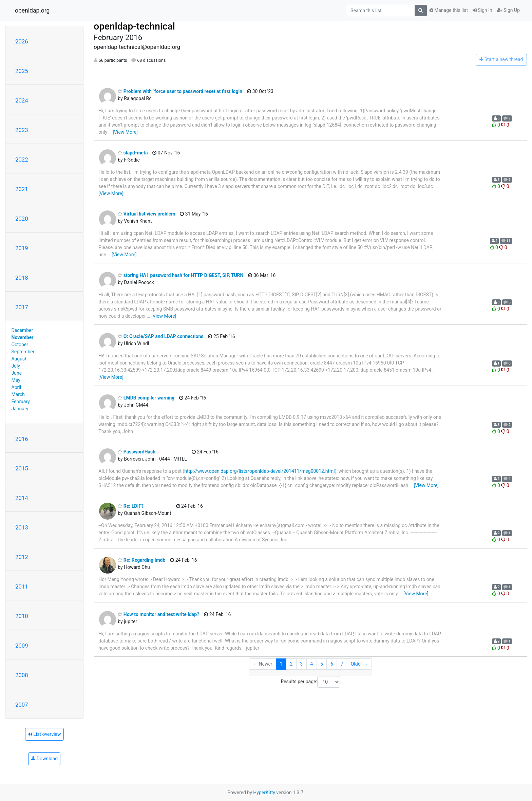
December (22, 330)
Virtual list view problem (146, 214)
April (16, 387)
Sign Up (508, 10)
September (23, 352)
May (16, 380)
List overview (44, 734)
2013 (22, 527)
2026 (22, 41)
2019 (22, 248)
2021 (22, 189)
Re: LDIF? (131, 506)
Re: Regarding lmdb (141, 560)
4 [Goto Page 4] (311, 664)
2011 (22, 586)
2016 (22, 439)
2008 (22, 675)
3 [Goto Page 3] (301, 664)
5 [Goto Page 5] (322, 664)
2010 (22, 616)
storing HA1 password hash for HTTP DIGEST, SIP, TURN (180, 275)
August (19, 359)
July (16, 366)
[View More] (125, 132)
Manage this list (449, 10)
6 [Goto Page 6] (332, 664)
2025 (22, 71)
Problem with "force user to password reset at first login (180, 91)
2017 (22, 307)
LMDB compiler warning (146, 398)
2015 (22, 468)
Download (44, 759)
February (21, 402)
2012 (22, 557)
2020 (22, 219)
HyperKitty (264, 793)
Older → (359, 664)
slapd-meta (133, 153)
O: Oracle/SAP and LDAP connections (160, 336)
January (20, 409)
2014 (22, 498)
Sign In (482, 10)
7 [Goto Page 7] (342, 664)
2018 (22, 278)
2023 (22, 130)
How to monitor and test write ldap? (158, 614)
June (17, 373)
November (23, 337)
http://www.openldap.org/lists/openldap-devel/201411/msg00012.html (259, 471)
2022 (22, 160)
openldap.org (32, 11)
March (18, 394)
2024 (22, 100)
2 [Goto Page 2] (291, 664)
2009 (22, 646)
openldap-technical (134, 26)
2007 (22, 705)
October (20, 344)
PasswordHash (137, 452)
